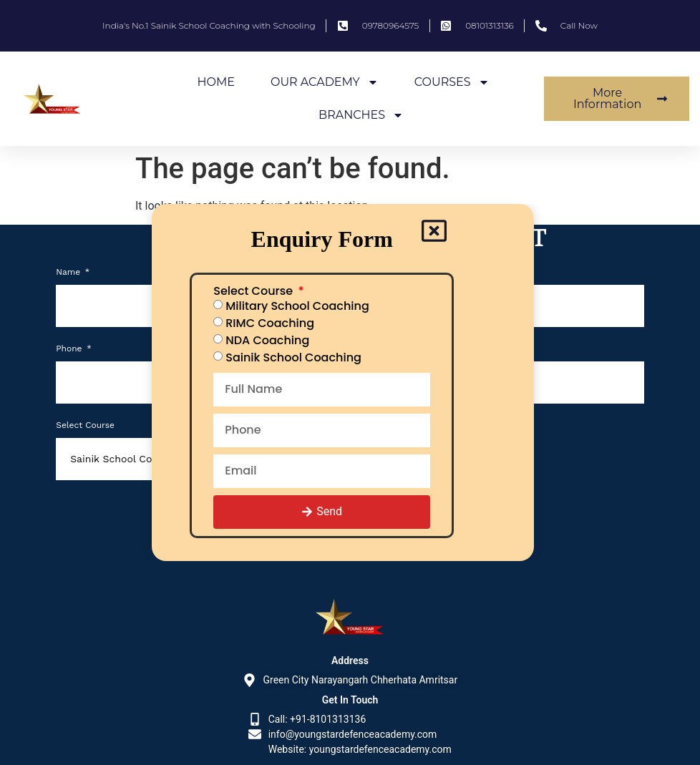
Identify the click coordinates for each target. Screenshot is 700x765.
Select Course (256, 292)
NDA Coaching (268, 340)
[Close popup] (433, 232)
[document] (350, 382)
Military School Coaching (298, 306)
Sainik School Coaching (294, 357)
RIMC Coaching (271, 323)
